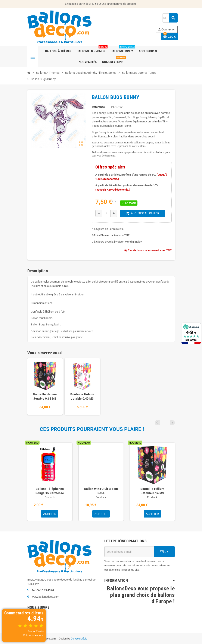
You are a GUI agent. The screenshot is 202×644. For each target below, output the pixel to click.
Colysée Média (79, 639)
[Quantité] (106, 213)
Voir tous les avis (33, 635)
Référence (98, 107)
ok (164, 552)
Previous (167, 423)
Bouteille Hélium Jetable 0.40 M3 (82, 396)
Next (172, 423)
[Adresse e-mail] (129, 552)
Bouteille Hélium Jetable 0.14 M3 (45, 396)
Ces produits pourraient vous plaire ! (92, 429)
